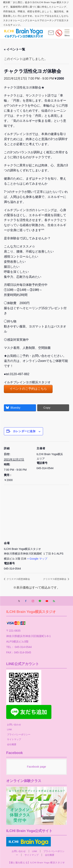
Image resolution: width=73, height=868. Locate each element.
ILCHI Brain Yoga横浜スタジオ (31, 612)
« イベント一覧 (15, 49)
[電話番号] (59, 33)
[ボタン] (51, 34)
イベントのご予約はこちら (28, 389)
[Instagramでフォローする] (33, 601)
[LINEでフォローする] (40, 601)
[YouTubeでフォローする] (47, 601)
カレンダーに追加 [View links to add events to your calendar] (24, 431)
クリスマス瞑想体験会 (18, 579)
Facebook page (36, 767)
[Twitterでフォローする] (19, 601)
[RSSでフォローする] (54, 601)
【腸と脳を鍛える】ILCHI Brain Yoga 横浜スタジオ (36, 862)
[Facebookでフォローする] (26, 601)
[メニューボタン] (67, 33)
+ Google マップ (37, 559)
